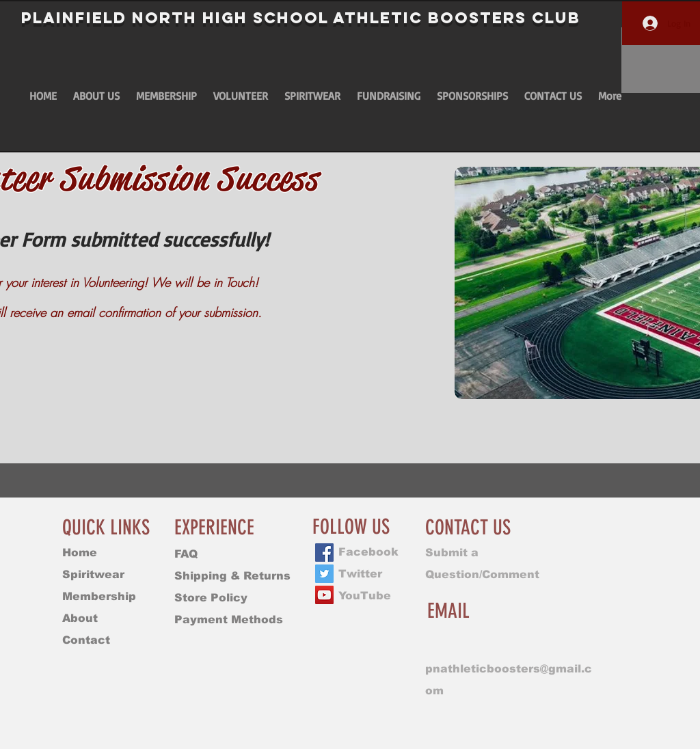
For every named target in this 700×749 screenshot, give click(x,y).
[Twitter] (324, 574)
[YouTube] (324, 595)
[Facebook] (324, 553)
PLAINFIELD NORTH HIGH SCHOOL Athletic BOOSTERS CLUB (301, 18)
